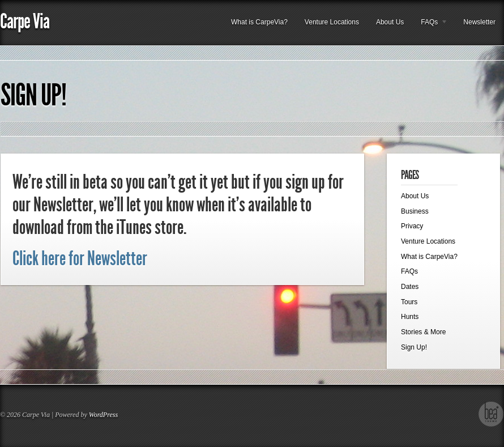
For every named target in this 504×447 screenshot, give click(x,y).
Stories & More (423, 332)
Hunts (410, 317)
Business (415, 211)
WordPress (103, 415)
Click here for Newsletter (80, 259)
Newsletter (479, 22)
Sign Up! (33, 95)
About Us (390, 22)
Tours (409, 302)
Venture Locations (332, 22)
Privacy (412, 226)
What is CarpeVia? (259, 22)
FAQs (430, 25)
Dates (410, 287)
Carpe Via (25, 21)
